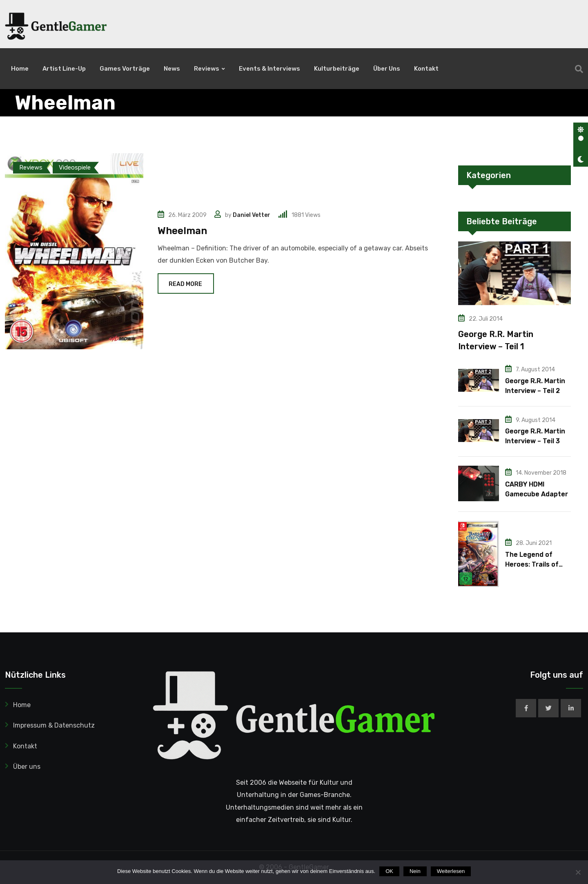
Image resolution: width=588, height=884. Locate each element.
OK (389, 871)
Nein (415, 871)
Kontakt (426, 69)
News (172, 69)
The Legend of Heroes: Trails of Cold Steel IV (532, 564)
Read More (186, 284)
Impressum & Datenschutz (54, 725)
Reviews (207, 69)
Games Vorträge (125, 69)
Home (20, 69)
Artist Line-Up (64, 69)
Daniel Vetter (252, 215)
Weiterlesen (451, 871)
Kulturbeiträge (337, 69)
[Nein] (578, 872)
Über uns (387, 69)
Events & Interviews (269, 69)
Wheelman (182, 231)
